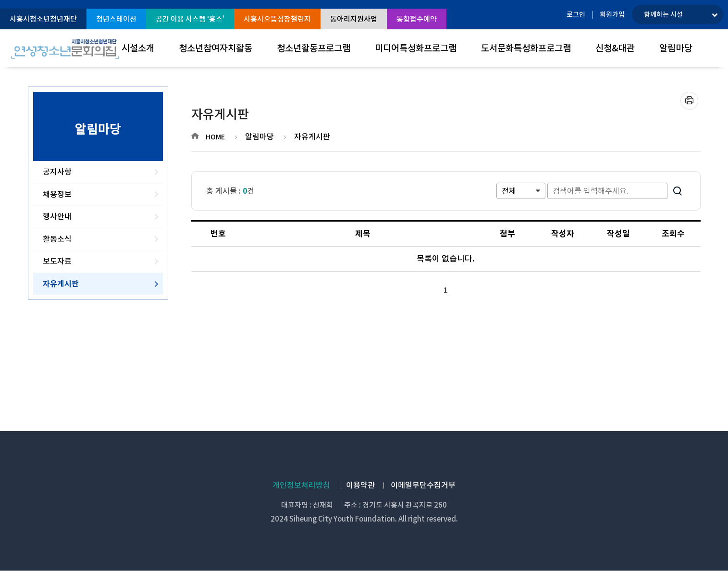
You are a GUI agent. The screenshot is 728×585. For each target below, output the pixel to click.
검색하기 (678, 191)
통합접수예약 (417, 19)
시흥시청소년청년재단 (43, 19)
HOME (215, 137)
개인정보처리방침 (301, 485)
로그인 (576, 14)
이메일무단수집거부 (423, 485)
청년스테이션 (116, 19)
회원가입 (612, 14)
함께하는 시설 (663, 14)
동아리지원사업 (354, 19)
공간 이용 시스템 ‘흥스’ (190, 19)
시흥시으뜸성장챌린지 (277, 19)
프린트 (689, 101)
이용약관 (360, 485)
